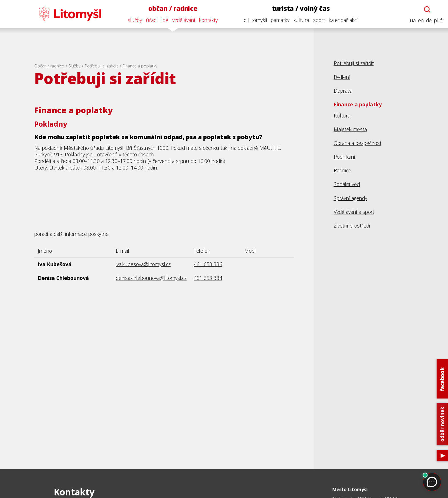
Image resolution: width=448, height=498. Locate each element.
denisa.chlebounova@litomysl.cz (151, 278)
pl (436, 20)
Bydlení (342, 77)
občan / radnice (173, 8)
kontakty (208, 20)
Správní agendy (350, 198)
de (429, 20)
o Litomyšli (255, 20)
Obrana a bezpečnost (358, 143)
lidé (164, 20)
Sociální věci (347, 184)
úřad (151, 20)
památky (280, 20)
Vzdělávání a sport (354, 212)
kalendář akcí (343, 20)
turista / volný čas (301, 8)
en (421, 20)
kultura (301, 20)
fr (442, 20)
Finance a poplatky (140, 66)
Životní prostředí (352, 226)
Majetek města (350, 129)
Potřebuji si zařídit (101, 66)
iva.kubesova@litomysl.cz (143, 264)
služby (135, 20)
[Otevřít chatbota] (427, 9)
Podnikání (344, 157)
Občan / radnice (49, 66)
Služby (74, 66)
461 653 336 (208, 264)
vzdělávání (184, 20)
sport (319, 20)
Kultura (342, 115)
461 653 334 (208, 278)
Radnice (342, 170)
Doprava (343, 91)
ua (413, 20)
